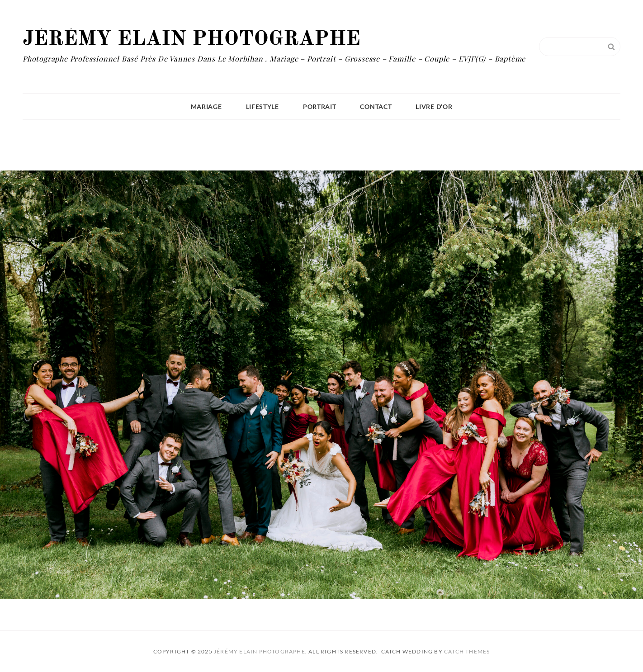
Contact (376, 106)
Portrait (320, 106)
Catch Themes (467, 651)
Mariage (206, 106)
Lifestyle (262, 106)
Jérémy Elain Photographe (191, 39)
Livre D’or (434, 106)
